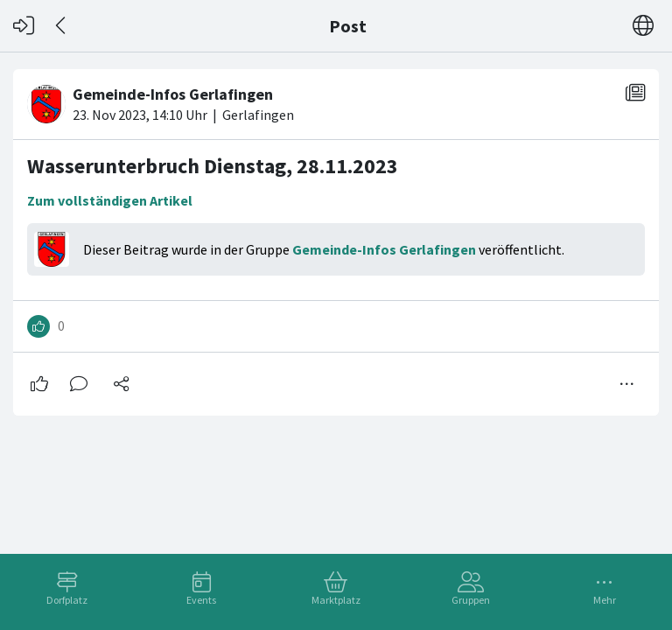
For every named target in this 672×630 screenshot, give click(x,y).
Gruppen (471, 600)
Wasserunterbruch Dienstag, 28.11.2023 (213, 166)
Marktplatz (336, 600)
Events (201, 600)
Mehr (605, 600)
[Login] (24, 26)
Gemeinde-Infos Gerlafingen (384, 249)
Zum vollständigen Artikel (110, 200)
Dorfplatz (67, 600)
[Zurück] (62, 26)
